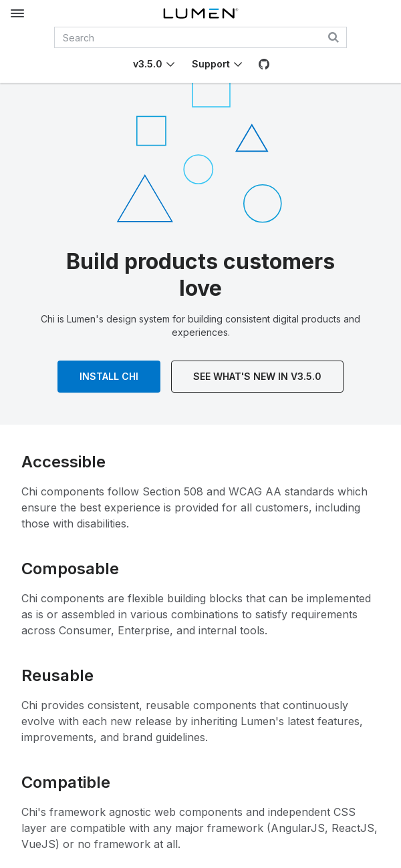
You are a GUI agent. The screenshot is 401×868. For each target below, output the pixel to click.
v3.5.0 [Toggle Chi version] (148, 64)
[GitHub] (264, 64)
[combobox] (200, 37)
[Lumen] (201, 13)
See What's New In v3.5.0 (257, 376)
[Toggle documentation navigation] (17, 13)
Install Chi (109, 376)
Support (211, 64)
